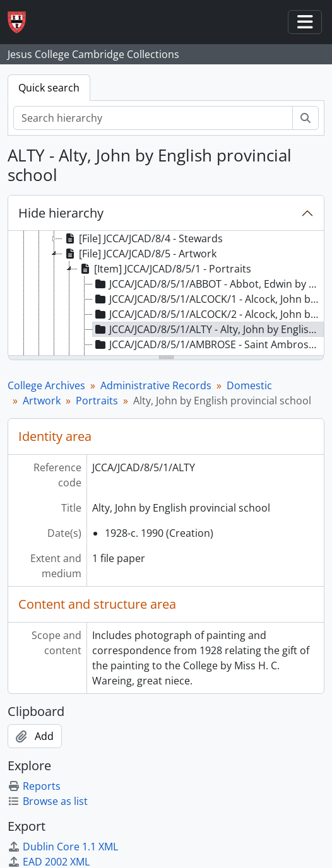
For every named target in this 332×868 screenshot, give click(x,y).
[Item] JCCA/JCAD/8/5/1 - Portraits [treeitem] (164, 269)
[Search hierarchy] (153, 118)
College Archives (46, 385)
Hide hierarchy (61, 213)
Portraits (97, 401)
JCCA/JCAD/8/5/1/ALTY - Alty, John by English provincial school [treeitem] (208, 329)
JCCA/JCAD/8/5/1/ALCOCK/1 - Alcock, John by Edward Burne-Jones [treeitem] (208, 299)
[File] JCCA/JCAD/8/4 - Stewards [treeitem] (143, 238)
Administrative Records (156, 385)
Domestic (249, 385)
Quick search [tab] (49, 88)
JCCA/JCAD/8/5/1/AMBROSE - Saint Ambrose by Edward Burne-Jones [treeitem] (208, 344)
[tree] (166, 294)
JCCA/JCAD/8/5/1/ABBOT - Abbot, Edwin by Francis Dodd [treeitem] (208, 284)
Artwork (42, 401)
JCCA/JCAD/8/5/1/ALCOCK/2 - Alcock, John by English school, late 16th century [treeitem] (208, 314)
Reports (34, 786)
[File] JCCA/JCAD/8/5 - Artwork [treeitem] (139, 254)
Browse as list (48, 801)
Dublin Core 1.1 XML (63, 847)
